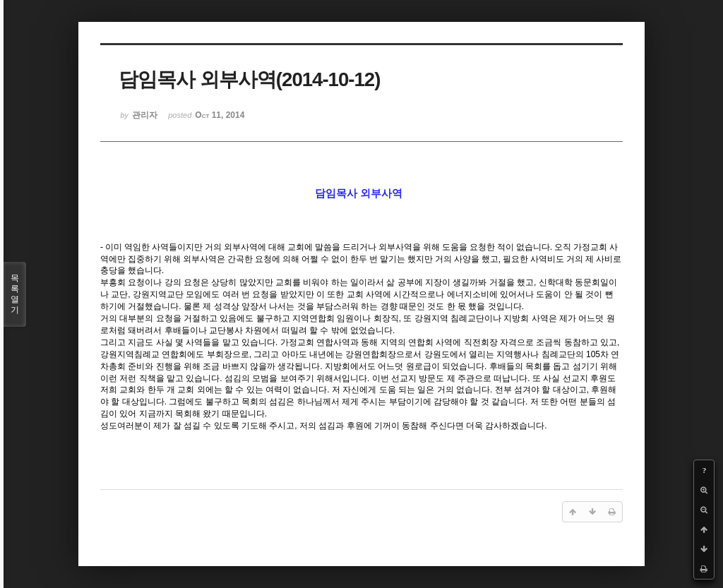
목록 (15, 294)
